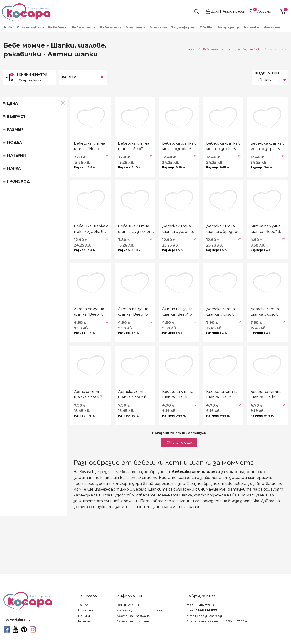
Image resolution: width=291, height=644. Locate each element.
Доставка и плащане (133, 616)
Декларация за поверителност (142, 610)
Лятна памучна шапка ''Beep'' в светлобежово (260, 256)
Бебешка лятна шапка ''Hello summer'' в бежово (146, 448)
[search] (188, 11)
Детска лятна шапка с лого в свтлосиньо (29, 448)
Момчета (158, 27)
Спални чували (30, 27)
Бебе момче (111, 27)
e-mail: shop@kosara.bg (204, 616)
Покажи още (145, 496)
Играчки (252, 27)
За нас (83, 605)
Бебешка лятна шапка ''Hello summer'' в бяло (202, 448)
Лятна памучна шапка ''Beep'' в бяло (144, 352)
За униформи (183, 27)
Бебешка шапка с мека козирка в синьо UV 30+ (202, 160)
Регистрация (233, 11)
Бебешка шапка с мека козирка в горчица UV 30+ (32, 256)
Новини (84, 616)
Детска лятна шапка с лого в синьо (87, 448)
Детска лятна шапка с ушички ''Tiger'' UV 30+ (144, 256)
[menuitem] (8, 27)
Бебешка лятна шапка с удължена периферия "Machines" (88, 256)
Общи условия (128, 605)
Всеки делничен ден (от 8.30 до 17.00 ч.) (217, 621)
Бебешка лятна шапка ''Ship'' (87, 160)
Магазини (85, 610)
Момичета (135, 27)
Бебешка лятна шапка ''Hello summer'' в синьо (260, 448)
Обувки (207, 27)
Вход (215, 11)
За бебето (58, 27)
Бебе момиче (84, 27)
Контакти (87, 621)
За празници (229, 27)
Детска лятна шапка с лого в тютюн (260, 352)
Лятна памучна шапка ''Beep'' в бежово (86, 352)
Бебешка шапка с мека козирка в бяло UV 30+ (144, 160)
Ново (9, 27)
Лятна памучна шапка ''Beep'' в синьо (29, 352)
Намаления (273, 27)
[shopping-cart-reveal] (281, 11)
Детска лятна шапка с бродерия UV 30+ (202, 256)
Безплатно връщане (133, 621)
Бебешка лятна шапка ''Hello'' (29, 160)
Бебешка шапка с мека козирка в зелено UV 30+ (261, 160)
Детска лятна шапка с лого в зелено (202, 352)
